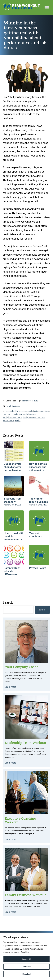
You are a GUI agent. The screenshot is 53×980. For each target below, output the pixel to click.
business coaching (41, 411)
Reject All (26, 974)
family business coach (12, 417)
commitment (16, 414)
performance (8, 420)
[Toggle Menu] (47, 8)
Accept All (27, 959)
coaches (6, 414)
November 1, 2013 (30, 401)
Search (42, 610)
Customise (26, 967)
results (17, 420)
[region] (26, 956)
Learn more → (12, 687)
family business (29, 414)
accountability (12, 411)
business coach (26, 411)
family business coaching (34, 417)
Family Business (13, 406)
